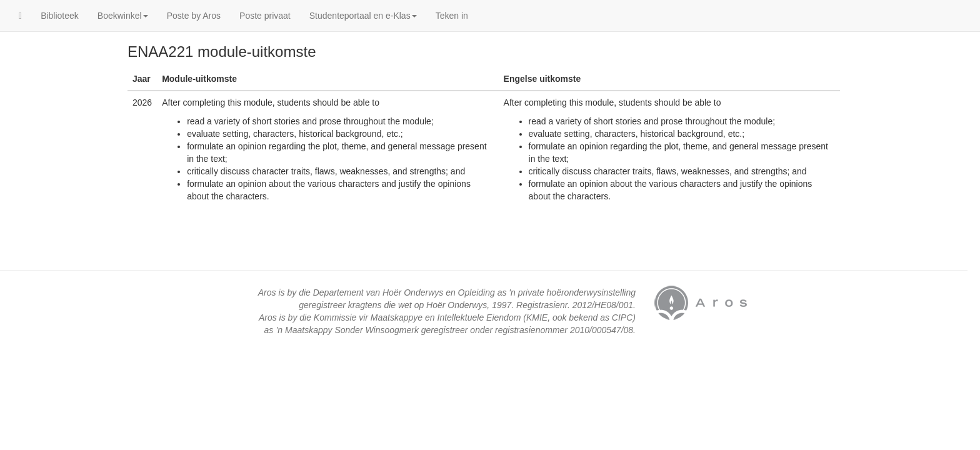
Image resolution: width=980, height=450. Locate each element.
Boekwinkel (123, 16)
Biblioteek (60, 16)
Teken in (452, 16)
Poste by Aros (194, 16)
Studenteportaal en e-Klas (363, 16)
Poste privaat (265, 16)
